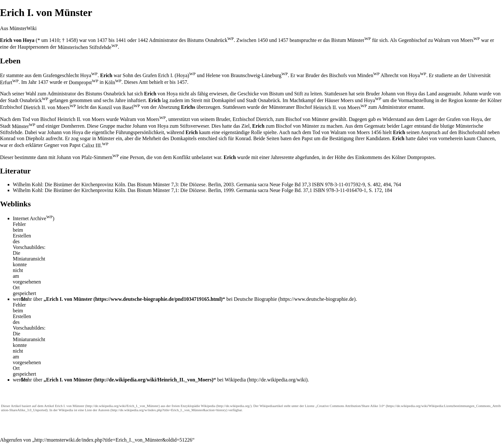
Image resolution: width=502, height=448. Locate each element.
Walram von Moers (457, 40)
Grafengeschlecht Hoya (70, 75)
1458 (71, 40)
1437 (102, 40)
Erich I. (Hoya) (177, 75)
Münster (24, 126)
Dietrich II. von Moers (50, 107)
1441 (121, 40)
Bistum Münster (351, 40)
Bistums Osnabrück (210, 40)
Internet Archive (33, 218)
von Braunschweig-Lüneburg (255, 75)
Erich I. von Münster (69, 299)
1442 (143, 40)
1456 (376, 132)
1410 (54, 40)
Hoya (373, 100)
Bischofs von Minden (354, 75)
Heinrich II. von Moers (340, 107)
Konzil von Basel (119, 107)
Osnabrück (34, 100)
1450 (263, 40)
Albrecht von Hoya (404, 75)
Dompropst (84, 82)
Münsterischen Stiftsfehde (88, 47)
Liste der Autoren (97, 410)
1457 (283, 40)
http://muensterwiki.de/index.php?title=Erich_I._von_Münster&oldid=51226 (113, 440)
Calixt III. (95, 145)
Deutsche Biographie (256, 299)
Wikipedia (235, 380)
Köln (113, 82)
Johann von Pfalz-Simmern (88, 157)
